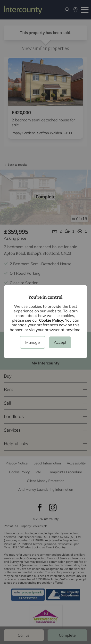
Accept (60, 342)
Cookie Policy (51, 320)
